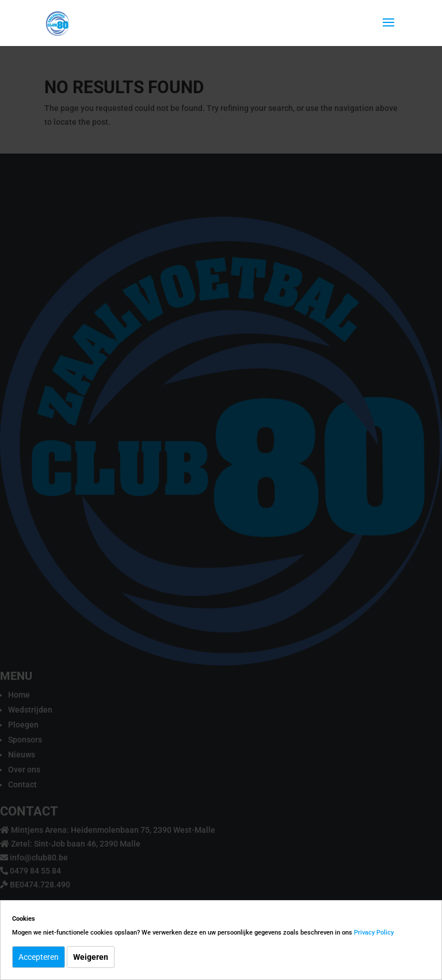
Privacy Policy (374, 933)
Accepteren (39, 957)
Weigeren (91, 957)
